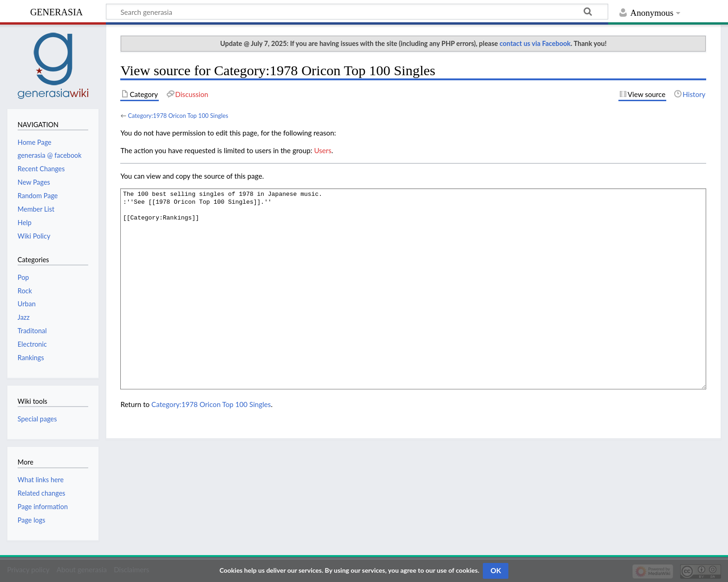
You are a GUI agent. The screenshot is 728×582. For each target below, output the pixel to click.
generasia (56, 11)
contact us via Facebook (535, 43)
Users (322, 150)
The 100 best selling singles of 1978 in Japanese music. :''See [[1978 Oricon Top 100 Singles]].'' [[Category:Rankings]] (413, 289)
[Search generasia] (357, 12)
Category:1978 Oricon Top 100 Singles (178, 116)
